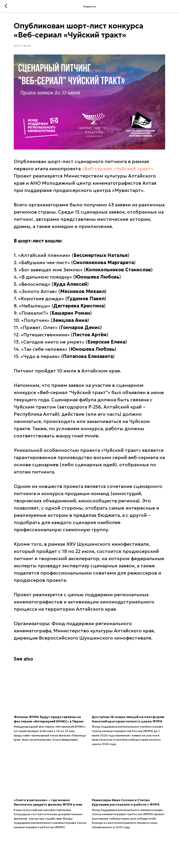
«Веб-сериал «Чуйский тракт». (119, 168)
